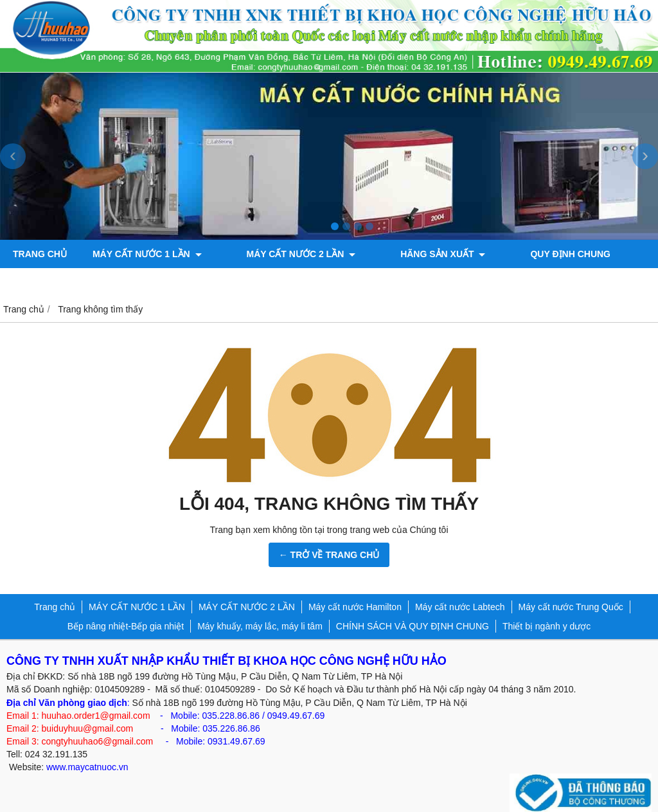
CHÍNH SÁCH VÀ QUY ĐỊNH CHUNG (413, 626)
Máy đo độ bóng (266, 282)
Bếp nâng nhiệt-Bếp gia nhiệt (126, 626)
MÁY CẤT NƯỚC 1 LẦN (147, 254)
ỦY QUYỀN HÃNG (50, 282)
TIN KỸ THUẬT (609, 254)
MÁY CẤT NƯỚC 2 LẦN (282, 254)
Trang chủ (40, 254)
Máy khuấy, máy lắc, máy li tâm (260, 626)
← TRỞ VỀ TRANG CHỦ (329, 555)
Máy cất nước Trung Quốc (571, 607)
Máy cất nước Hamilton (355, 607)
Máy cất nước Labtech (460, 607)
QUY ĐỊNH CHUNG (513, 254)
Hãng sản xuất (404, 254)
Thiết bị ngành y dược (547, 626)
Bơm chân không (156, 282)
